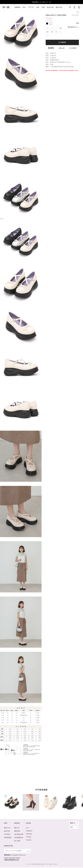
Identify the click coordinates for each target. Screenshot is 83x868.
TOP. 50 (30, 8)
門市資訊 (7, 835)
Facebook (28, 835)
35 (47, 29)
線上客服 (17, 841)
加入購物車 (62, 43)
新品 (24, 8)
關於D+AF (7, 829)
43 (47, 36)
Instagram (28, 832)
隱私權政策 (8, 838)
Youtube (28, 841)
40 (52, 33)
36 (52, 29)
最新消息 (57, 8)
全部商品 (17, 8)
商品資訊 (51, 49)
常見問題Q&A (18, 838)
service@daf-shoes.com (18, 856)
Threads (28, 838)
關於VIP (16, 829)
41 (56, 33)
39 (47, 33)
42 (60, 33)
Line (26, 829)
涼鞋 (42, 8)
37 (56, 29)
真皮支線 (48, 8)
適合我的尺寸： (74, 28)
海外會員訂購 (18, 835)
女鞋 (37, 8)
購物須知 (17, 832)
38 (60, 29)
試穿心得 (62, 49)
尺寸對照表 (73, 49)
